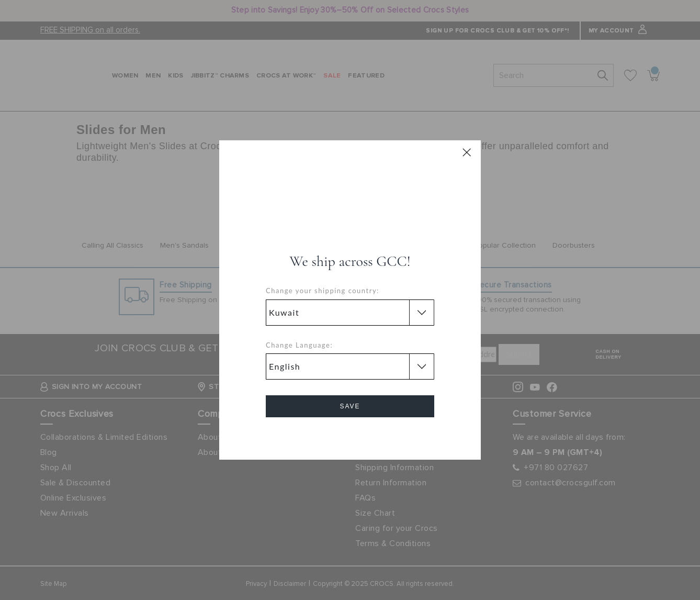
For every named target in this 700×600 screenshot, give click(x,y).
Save (350, 406)
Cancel (350, 436)
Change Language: (299, 345)
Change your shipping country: (323, 291)
